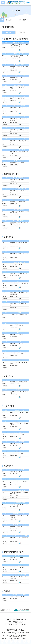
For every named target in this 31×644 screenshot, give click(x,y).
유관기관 (8, 32)
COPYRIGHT (5, 638)
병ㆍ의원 (22, 32)
